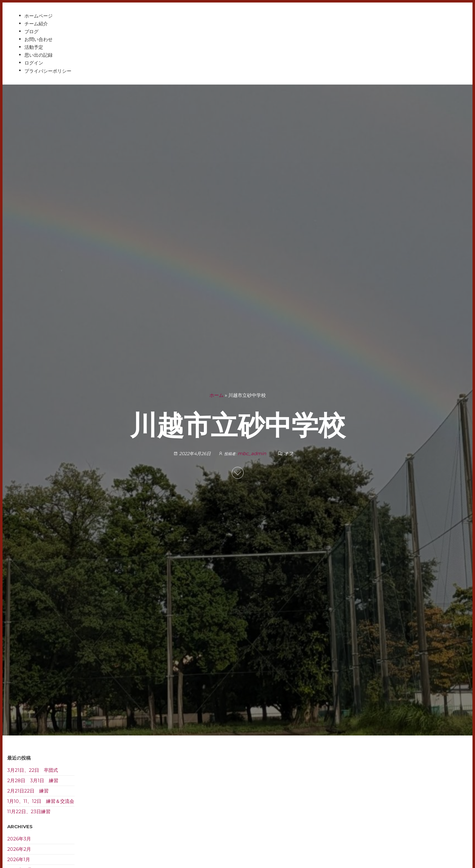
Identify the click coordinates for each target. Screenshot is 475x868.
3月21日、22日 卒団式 (33, 770)
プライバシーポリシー (48, 71)
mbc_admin (253, 453)
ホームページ (39, 16)
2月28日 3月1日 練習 (33, 780)
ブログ (31, 31)
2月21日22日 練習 (28, 791)
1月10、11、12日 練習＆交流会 (41, 801)
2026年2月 (19, 849)
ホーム (217, 395)
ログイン (34, 63)
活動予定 (34, 47)
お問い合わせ (39, 39)
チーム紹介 (36, 24)
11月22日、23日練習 (29, 811)
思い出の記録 (39, 55)
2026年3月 (19, 839)
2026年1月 (19, 859)
